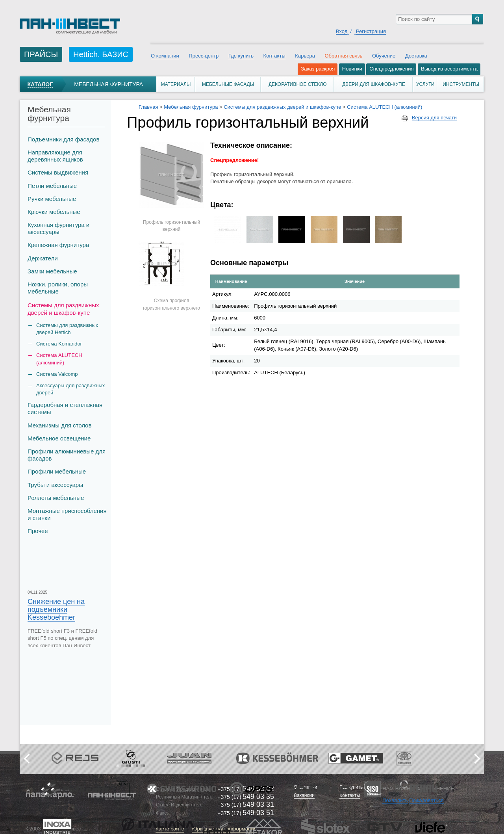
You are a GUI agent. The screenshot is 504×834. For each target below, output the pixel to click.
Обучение (384, 56)
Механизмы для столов (59, 425)
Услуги (425, 84)
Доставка (416, 56)
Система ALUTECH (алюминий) (59, 359)
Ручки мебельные (52, 199)
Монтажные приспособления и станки (67, 514)
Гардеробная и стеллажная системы (65, 408)
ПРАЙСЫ (41, 54)
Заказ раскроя (318, 69)
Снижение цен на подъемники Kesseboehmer (56, 609)
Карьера (305, 56)
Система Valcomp (57, 374)
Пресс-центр (204, 56)
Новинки (352, 69)
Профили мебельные (57, 471)
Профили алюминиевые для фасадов (67, 455)
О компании (165, 56)
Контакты (274, 56)
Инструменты (461, 84)
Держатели (43, 258)
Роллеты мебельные (56, 498)
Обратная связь (343, 56)
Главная (148, 107)
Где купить (241, 56)
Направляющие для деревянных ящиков (55, 156)
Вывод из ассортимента (449, 69)
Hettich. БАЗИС (101, 54)
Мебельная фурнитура (108, 84)
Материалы (176, 84)
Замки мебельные (52, 271)
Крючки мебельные (54, 212)
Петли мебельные (52, 186)
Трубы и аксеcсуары (55, 485)
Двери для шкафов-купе (374, 84)
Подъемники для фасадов (63, 139)
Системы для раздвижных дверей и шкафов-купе (63, 309)
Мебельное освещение (59, 438)
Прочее (38, 531)
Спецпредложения (391, 69)
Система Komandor (59, 344)
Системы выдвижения (58, 172)
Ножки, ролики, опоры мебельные (58, 288)
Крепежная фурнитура (58, 245)
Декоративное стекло (298, 84)
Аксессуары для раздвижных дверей (70, 389)
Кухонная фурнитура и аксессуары (58, 228)
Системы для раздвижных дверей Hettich (67, 329)
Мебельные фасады (228, 84)
